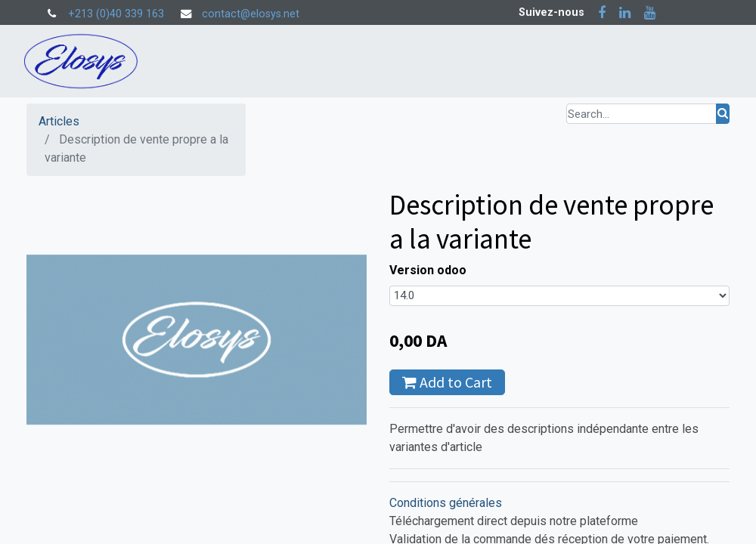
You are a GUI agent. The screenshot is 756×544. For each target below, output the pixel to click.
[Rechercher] (723, 114)
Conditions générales (446, 503)
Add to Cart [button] (447, 382)
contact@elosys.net (251, 14)
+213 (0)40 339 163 (116, 14)
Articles (59, 121)
